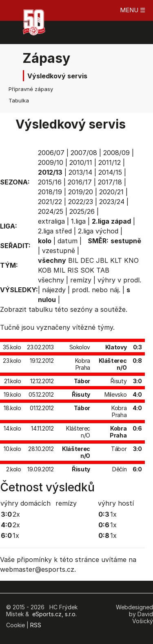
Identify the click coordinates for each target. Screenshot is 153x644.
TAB (103, 270)
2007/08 (84, 153)
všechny (51, 280)
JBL (102, 260)
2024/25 (51, 211)
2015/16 (50, 182)
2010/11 (81, 162)
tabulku (41, 309)
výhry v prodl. (119, 280)
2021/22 (50, 202)
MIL (59, 270)
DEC (87, 260)
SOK (87, 270)
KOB (45, 270)
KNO (131, 260)
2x (16, 514)
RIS (73, 270)
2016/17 (80, 182)
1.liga (78, 221)
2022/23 (81, 202)
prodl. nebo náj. (96, 290)
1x (16, 535)
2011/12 (110, 162)
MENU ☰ (133, 10)
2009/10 (51, 162)
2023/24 (112, 202)
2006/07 (51, 153)
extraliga (51, 221)
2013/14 (80, 172)
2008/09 (116, 153)
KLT (116, 260)
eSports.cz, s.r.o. (54, 614)
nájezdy (54, 290)
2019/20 (81, 192)
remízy (81, 280)
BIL (73, 260)
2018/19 (50, 192)
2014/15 (110, 172)
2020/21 (111, 192)
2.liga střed (55, 231)
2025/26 (82, 211)
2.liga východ (98, 231)
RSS (36, 625)
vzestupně (59, 251)
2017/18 (110, 182)
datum (68, 241)
